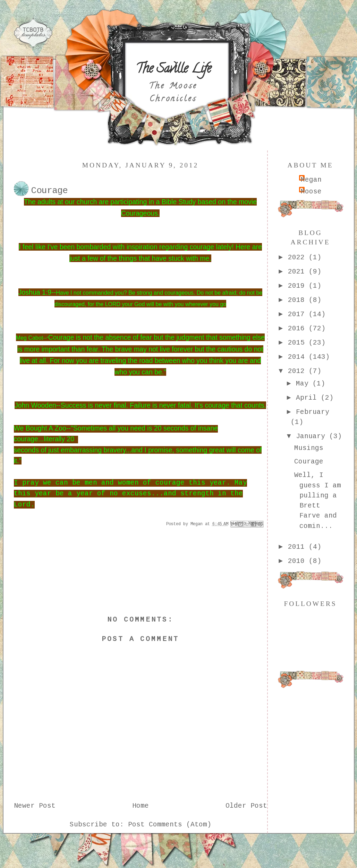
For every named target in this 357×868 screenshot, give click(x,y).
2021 (298, 272)
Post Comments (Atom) (170, 825)
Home (141, 806)
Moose (311, 192)
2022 (298, 258)
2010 (298, 561)
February (313, 412)
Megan (311, 180)
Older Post (246, 806)
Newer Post (35, 806)
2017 (298, 314)
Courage (309, 462)
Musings (309, 448)
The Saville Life (173, 70)
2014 (298, 357)
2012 (298, 371)
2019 (298, 286)
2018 (298, 300)
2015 (298, 343)
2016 (298, 329)
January (313, 436)
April (308, 398)
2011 (298, 547)
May (304, 384)
